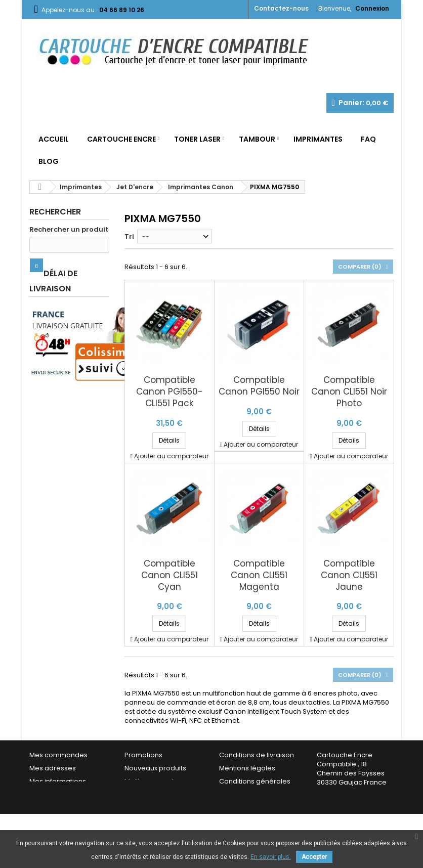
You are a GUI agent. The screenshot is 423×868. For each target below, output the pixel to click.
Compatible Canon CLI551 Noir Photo (349, 392)
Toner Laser (197, 139)
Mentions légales (247, 768)
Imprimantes (318, 139)
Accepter (314, 857)
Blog (49, 161)
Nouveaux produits (155, 768)
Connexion (372, 8)
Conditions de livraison (257, 755)
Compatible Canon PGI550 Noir (259, 386)
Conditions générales (255, 781)
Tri (129, 236)
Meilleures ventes (153, 781)
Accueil (54, 139)
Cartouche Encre (121, 139)
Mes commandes (58, 755)
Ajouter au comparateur (171, 456)
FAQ (368, 139)
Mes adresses (53, 768)
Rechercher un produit (69, 230)
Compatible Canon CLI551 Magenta (259, 575)
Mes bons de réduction (67, 804)
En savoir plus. (271, 857)
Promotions (143, 755)
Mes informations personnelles (58, 786)
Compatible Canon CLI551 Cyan (170, 575)
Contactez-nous (281, 8)
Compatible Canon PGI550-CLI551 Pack (170, 392)
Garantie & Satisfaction (257, 794)
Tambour (257, 139)
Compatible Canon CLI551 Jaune (349, 575)
